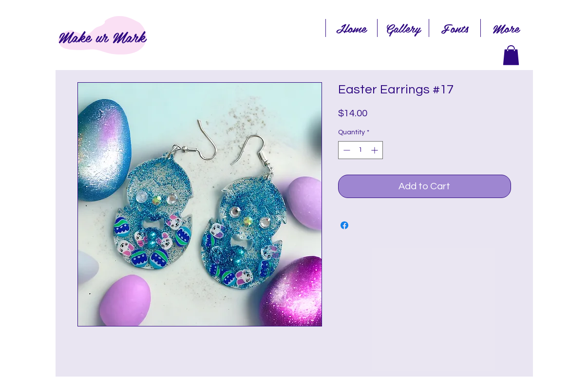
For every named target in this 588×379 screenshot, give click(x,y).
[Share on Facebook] (344, 225)
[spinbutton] (360, 150)
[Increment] (375, 150)
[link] (511, 55)
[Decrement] (346, 150)
